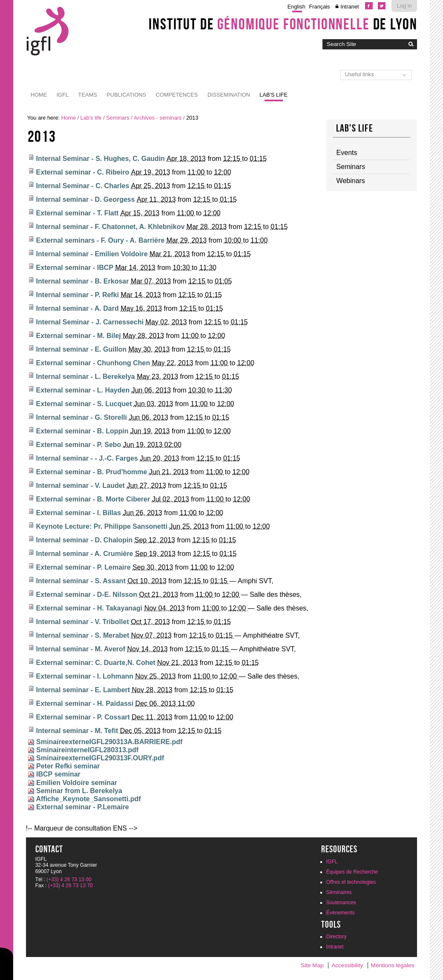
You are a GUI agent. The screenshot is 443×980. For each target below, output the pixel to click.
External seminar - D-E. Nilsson (87, 595)
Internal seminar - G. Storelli (82, 417)
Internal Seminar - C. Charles (83, 186)
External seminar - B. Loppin (82, 431)
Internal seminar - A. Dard (78, 308)
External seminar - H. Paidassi (85, 703)
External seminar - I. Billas (79, 513)
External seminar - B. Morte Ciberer (93, 499)
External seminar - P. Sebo (79, 445)
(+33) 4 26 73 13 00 (69, 880)
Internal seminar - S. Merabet (83, 635)
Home (39, 95)
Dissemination (229, 95)
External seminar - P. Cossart (83, 717)
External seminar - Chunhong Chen (93, 363)
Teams (88, 95)
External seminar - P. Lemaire (83, 567)
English (296, 7)
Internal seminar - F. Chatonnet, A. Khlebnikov (111, 227)
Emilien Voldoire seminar (77, 783)
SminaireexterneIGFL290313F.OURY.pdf (100, 758)
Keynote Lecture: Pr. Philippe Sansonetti (102, 526)
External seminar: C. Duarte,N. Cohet (96, 663)
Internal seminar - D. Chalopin (85, 540)
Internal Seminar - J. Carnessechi (90, 322)
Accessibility (347, 965)
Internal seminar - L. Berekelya (86, 377)
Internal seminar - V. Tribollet (83, 622)
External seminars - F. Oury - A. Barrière (101, 240)
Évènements (341, 913)
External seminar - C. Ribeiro (83, 172)
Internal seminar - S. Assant (81, 581)
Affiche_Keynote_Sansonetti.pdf (88, 799)
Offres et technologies (351, 882)
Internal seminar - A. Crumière (85, 554)
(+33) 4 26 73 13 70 (70, 885)
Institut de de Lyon (283, 24)
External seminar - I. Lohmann (85, 676)
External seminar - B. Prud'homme (92, 472)
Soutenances (341, 903)
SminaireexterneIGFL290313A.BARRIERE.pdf (109, 742)
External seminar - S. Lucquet (84, 404)
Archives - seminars (158, 118)
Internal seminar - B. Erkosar (83, 281)
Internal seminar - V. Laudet (81, 486)
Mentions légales (393, 965)
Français (319, 7)
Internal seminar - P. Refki (78, 295)
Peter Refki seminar (68, 766)
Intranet (350, 7)
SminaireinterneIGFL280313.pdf (87, 750)
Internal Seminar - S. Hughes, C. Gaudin (101, 159)
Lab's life (273, 95)
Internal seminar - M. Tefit (77, 731)
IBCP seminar (58, 774)
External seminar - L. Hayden (83, 390)
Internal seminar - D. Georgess (86, 199)
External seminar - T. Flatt (78, 213)
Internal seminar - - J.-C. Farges (87, 458)
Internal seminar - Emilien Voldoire (92, 254)
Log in (404, 6)
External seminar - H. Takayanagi (89, 608)
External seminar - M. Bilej (79, 336)
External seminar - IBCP (75, 268)
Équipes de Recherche (352, 872)
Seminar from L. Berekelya (79, 791)
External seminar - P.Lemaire (83, 807)
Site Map (312, 965)
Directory (337, 937)
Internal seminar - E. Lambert (83, 690)
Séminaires (339, 892)
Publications (126, 95)
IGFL (63, 95)
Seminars (118, 118)
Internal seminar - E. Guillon (81, 349)
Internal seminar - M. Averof (81, 649)
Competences (177, 95)
